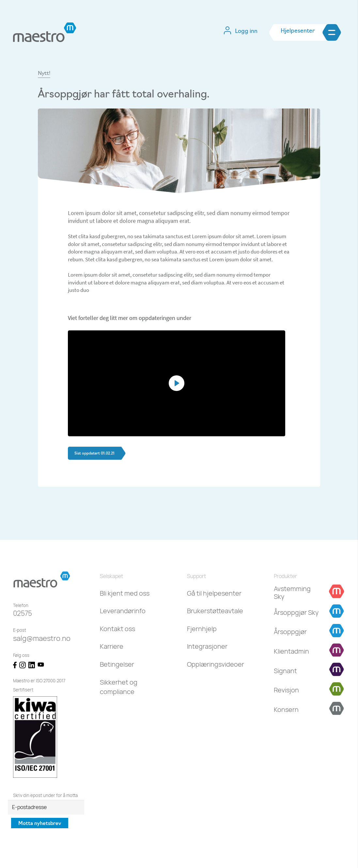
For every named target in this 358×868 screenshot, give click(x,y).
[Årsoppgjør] (290, 632)
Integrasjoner (207, 646)
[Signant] (285, 671)
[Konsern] (286, 710)
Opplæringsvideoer (216, 664)
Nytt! (44, 74)
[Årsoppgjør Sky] (296, 613)
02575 (23, 613)
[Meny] (342, 32)
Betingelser (117, 664)
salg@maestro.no (42, 638)
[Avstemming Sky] (297, 593)
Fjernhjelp (202, 629)
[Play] (177, 383)
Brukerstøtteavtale (215, 611)
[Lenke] (45, 32)
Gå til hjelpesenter (214, 593)
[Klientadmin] (291, 651)
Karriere (112, 646)
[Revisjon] (286, 690)
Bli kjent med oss (125, 593)
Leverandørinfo (123, 611)
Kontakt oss (117, 629)
